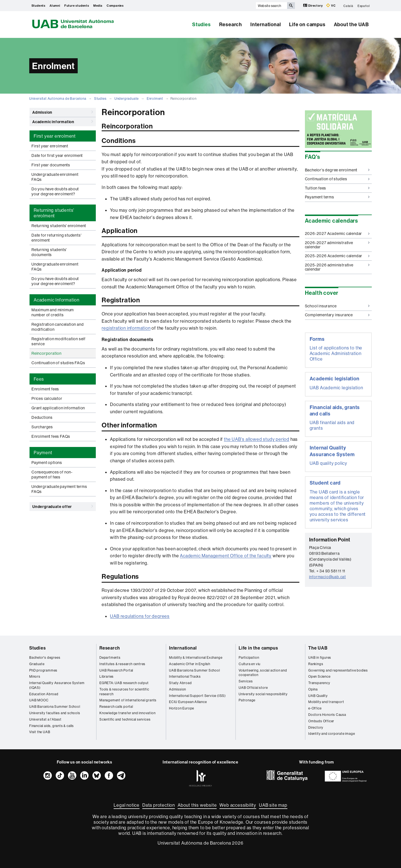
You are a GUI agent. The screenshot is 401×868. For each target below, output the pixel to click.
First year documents (51, 165)
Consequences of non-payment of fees (52, 475)
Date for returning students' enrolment (56, 238)
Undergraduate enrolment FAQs (55, 177)
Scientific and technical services (125, 719)
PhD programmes (43, 670)
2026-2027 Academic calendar (337, 234)
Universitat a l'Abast (45, 719)
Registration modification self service (58, 341)
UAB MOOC (39, 700)
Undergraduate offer (63, 506)
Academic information (63, 121)
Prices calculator (47, 398)
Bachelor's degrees (45, 657)
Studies (201, 24)
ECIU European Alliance (188, 702)
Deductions (42, 417)
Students (38, 6)
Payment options (47, 463)
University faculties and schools (55, 713)
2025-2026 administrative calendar (337, 267)
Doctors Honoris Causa (327, 715)
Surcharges (42, 427)
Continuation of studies (337, 179)
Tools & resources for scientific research (124, 692)
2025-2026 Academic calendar (337, 256)
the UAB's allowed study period (257, 439)
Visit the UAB (40, 732)
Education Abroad (44, 694)
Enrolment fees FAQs (51, 436)
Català (348, 6)
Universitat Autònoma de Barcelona (58, 99)
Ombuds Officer (321, 721)
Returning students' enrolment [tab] (54, 213)
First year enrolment (50, 146)
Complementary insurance (337, 315)
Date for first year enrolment (57, 155)
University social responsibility (263, 694)
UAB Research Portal (116, 670)
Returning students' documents (49, 252)
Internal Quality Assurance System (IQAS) (57, 685)
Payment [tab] (43, 453)
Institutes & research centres (122, 664)
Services (246, 681)
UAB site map (273, 805)
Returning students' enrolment (59, 226)
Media (98, 6)
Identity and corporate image (332, 734)
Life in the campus (258, 648)
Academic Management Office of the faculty (226, 556)
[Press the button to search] (291, 6)
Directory (313, 5)
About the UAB (351, 24)
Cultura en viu (250, 664)
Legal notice (127, 805)
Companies (115, 6)
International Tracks (185, 676)
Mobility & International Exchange (196, 657)
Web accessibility (238, 805)
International (266, 24)
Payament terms (337, 197)
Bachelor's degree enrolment (337, 170)
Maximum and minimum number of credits (53, 312)
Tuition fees (337, 188)
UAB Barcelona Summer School (55, 707)
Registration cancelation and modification (58, 327)
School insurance (337, 306)
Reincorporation (47, 353)
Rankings (316, 664)
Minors (35, 676)
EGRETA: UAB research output (124, 683)
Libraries (107, 676)
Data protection (159, 805)
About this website (197, 805)
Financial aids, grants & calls (52, 726)
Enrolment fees (45, 389)
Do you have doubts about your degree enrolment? (55, 191)
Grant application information (58, 408)
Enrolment (155, 99)
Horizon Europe (182, 708)
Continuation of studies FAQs (58, 363)
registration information (126, 328)
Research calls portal (116, 707)
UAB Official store (253, 688)
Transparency (319, 683)
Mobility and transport (326, 702)
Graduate (37, 664)
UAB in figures (320, 657)
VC (331, 5)
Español (364, 6)
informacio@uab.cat (327, 577)
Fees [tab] (39, 379)
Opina (313, 689)
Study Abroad (180, 683)
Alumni (55, 6)
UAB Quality (318, 696)
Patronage (247, 700)
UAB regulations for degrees (140, 616)
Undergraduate (127, 99)
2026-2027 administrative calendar (337, 245)
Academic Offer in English (190, 664)
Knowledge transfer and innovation (127, 713)
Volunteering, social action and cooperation (263, 673)
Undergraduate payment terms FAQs (59, 489)
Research (231, 24)
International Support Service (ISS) (197, 696)
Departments (110, 657)
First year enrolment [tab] (55, 136)
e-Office (315, 708)
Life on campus (307, 24)
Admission (63, 112)
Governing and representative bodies (338, 670)
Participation (249, 657)
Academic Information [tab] (57, 300)
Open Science (319, 676)
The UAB (318, 648)
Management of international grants (128, 700)
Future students (77, 6)
